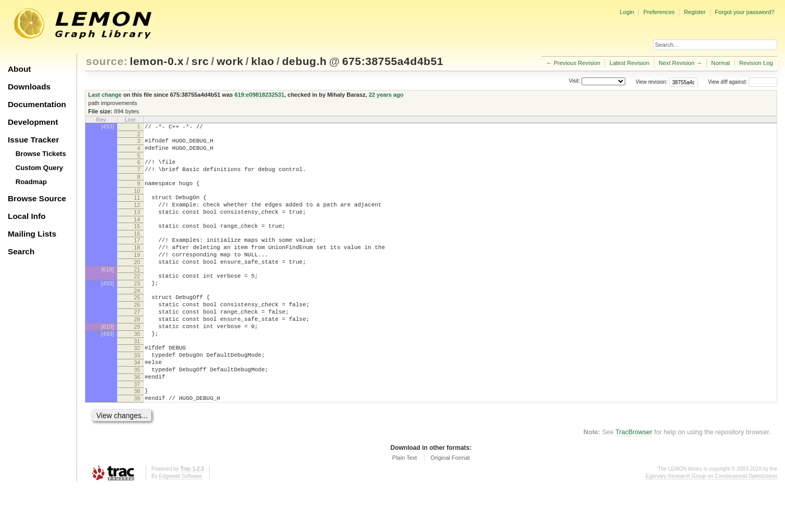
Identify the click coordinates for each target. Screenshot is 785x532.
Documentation (37, 104)
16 (137, 249)
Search (21, 251)
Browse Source (37, 198)
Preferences (659, 12)
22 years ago (386, 95)
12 (137, 216)
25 (137, 322)
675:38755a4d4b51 (393, 61)
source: (107, 61)
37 (137, 426)
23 (137, 307)
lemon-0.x (157, 61)
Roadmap (31, 182)
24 (137, 316)
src (200, 61)
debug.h (304, 61)
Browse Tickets (41, 154)
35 (137, 409)
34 (137, 400)
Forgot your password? (744, 12)
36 (137, 418)
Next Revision (677, 63)
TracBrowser (634, 477)
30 (137, 367)
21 (137, 291)
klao (263, 61)
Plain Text (405, 503)
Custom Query (40, 168)
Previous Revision (577, 63)
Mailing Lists (32, 234)
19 (137, 274)
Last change (105, 95)
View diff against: (743, 82)
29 (137, 358)
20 (137, 282)
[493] (108, 126)
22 (137, 298)
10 (137, 200)
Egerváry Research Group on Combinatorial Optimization (711, 521)
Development (33, 122)
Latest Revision (630, 63)
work (230, 61)
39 (137, 442)
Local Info (27, 216)
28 (137, 349)
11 (137, 207)
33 (137, 391)
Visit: (574, 81)
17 (137, 256)
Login (627, 12)
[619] (108, 291)
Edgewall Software (180, 521)
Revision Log (756, 63)
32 (137, 382)
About (19, 69)
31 (137, 375)
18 (137, 265)
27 (137, 340)
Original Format (450, 503)
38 (137, 433)
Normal (720, 63)
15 (137, 240)
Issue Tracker (33, 140)
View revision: (652, 82)
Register (695, 12)
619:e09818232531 (260, 95)
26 (137, 331)
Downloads (29, 87)
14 (137, 233)
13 (137, 225)
